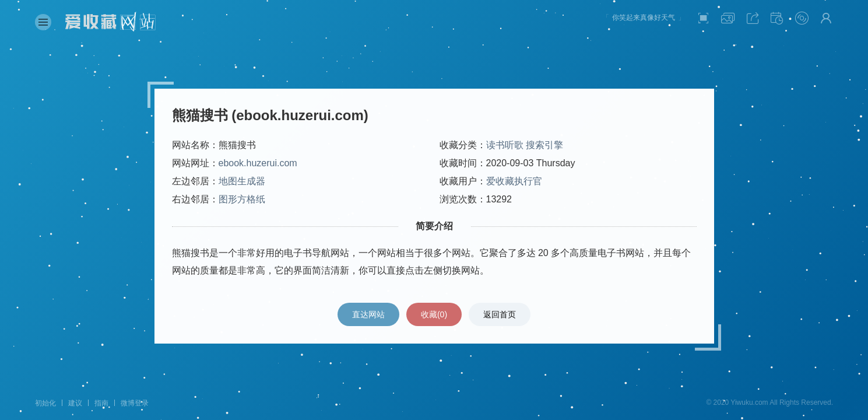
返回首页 (500, 314)
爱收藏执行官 (514, 181)
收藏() (434, 314)
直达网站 (368, 314)
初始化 (45, 403)
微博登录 (135, 403)
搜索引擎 (544, 145)
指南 (101, 403)
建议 (75, 403)
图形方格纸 (242, 199)
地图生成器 (242, 181)
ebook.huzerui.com (258, 163)
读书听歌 (505, 145)
